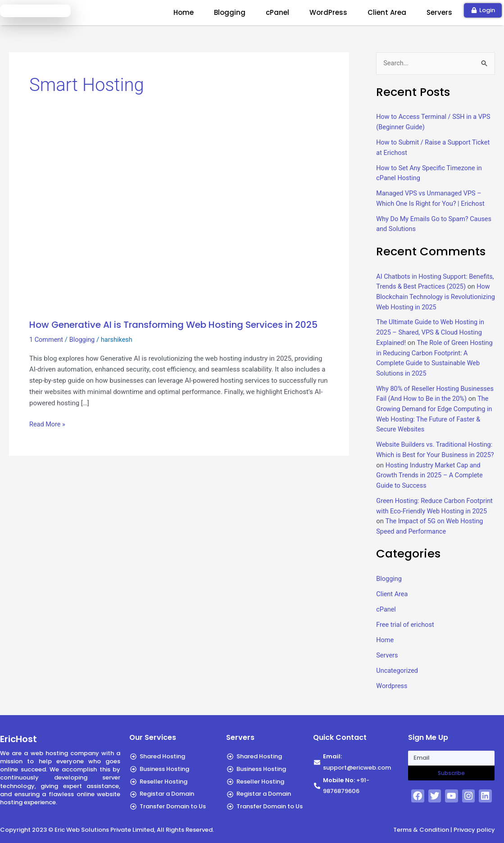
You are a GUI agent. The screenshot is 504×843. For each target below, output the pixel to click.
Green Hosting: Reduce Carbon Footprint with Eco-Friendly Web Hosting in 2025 (423, 509)
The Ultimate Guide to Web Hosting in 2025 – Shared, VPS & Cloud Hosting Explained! (432, 332)
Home (184, 12)
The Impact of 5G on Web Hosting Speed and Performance (431, 529)
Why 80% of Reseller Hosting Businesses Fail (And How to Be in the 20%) (433, 397)
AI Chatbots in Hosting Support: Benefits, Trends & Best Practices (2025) (425, 286)
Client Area (387, 12)
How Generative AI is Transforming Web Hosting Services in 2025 (173, 325)
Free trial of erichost (406, 632)
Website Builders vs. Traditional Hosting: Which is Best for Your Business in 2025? (423, 453)
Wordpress (392, 693)
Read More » (48, 424)
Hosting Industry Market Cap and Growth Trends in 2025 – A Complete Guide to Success (435, 474)
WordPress (328, 12)
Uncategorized (398, 678)
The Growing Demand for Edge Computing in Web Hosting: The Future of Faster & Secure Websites (435, 418)
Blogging (230, 12)
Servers (439, 12)
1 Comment (47, 340)
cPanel (277, 12)
